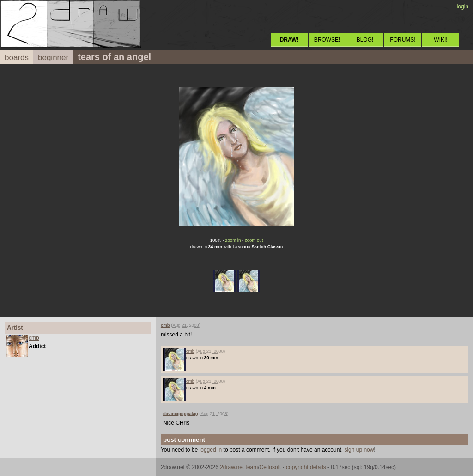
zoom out (254, 240)
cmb (34, 338)
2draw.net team (239, 467)
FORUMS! (403, 40)
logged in (211, 450)
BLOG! (365, 40)
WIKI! (440, 40)
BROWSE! (327, 40)
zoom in (233, 240)
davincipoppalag (181, 413)
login (463, 6)
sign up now (359, 450)
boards (17, 58)
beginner (53, 58)
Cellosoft (270, 467)
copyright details (306, 467)
